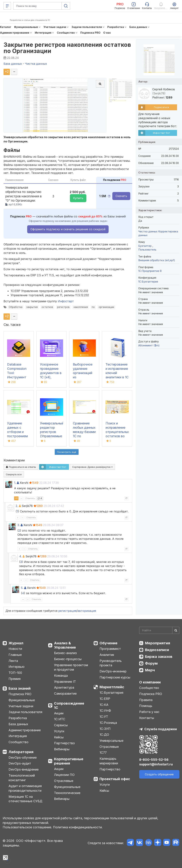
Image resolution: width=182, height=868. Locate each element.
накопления (81, 307)
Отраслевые (64, 781)
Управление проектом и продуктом (71, 667)
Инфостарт (66, 301)
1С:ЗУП (105, 729)
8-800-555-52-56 (154, 760)
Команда (61, 676)
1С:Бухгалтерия (111, 693)
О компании (150, 682)
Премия (15, 679)
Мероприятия (158, 643)
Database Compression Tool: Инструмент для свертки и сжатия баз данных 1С (18, 377)
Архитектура (64, 687)
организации (106, 307)
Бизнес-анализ (65, 653)
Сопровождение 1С (69, 705)
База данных (18, 724)
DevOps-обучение (23, 757)
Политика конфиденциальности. (78, 827)
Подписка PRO (20, 694)
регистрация (67, 611)
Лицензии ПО (64, 775)
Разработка (18, 718)
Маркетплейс (112, 687)
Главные (15, 655)
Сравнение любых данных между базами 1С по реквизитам (84, 432)
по (93, 307)
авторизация (87, 611)
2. (17, 506)
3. (19, 525)
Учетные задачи (21, 706)
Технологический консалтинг (22, 778)
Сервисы (61, 725)
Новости (15, 649)
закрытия (32, 307)
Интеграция (18, 736)
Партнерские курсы (115, 677)
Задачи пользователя (25, 712)
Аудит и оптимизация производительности (25, 788)
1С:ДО (104, 735)
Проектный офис (115, 779)
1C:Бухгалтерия (148, 282)
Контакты (147, 718)
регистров (63, 307)
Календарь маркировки (109, 761)
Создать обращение (159, 774)
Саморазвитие (65, 693)
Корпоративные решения (69, 761)
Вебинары (62, 749)
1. (15, 483)
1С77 (103, 753)
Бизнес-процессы (68, 659)
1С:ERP (105, 699)
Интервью (17, 667)
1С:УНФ (105, 711)
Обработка (16, 307)
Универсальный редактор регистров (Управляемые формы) (52, 432)
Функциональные (22, 700)
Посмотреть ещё (67, 452)
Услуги (59, 731)
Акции (59, 713)
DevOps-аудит (20, 763)
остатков (47, 307)
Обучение (109, 643)
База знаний (20, 688)
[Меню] (7, 6)
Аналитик (107, 655)
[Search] (159, 630)
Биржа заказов (159, 657)
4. (20, 556)
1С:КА (104, 705)
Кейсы (59, 737)
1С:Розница (108, 723)
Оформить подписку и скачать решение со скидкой (68, 229)
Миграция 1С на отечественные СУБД (25, 799)
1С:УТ (104, 717)
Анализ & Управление (65, 645)
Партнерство (64, 743)
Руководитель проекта (111, 663)
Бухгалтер (145, 246)
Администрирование (25, 730)
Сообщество (18, 742)
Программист (110, 649)
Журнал (16, 643)
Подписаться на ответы (21, 467)
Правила (146, 700)
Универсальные (111, 741)
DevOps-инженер (113, 671)
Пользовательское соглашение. (27, 827)
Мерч (150, 670)
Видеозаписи (157, 650)
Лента (13, 661)
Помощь (146, 706)
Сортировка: (92, 467)
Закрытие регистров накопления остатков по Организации (67, 48)
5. (22, 588)
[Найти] (176, 630)
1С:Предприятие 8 (150, 271)
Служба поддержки (161, 729)
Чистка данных (148, 231)
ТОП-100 (15, 673)
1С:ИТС (60, 719)
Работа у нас (149, 712)
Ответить (30, 498)
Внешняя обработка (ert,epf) (157, 260)
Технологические (67, 793)
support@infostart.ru (156, 764)
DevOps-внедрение (24, 769)
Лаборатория (21, 752)
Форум (151, 663)
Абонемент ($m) (149, 345)
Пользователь (147, 250)
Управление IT (65, 682)
